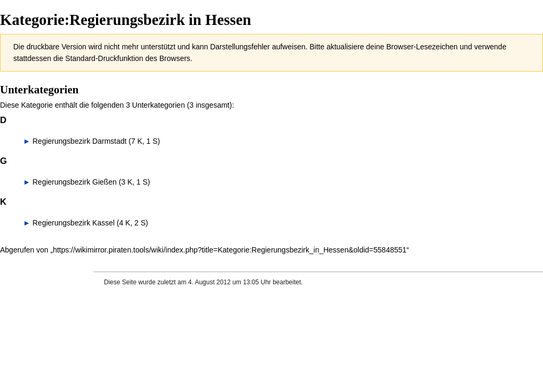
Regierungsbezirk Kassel (73, 223)
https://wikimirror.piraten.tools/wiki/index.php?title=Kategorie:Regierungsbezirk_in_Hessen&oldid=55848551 (230, 250)
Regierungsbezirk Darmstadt (79, 141)
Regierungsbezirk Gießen (75, 182)
